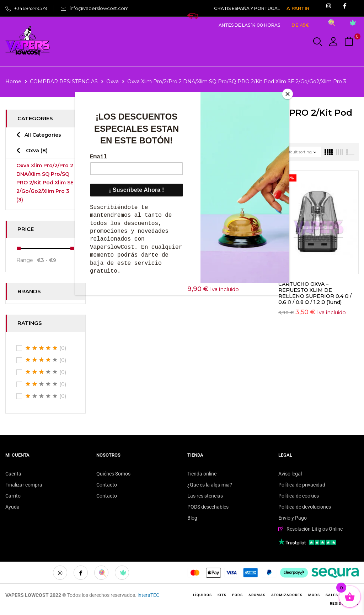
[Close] (288, 94)
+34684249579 (31, 8)
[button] (350, 42)
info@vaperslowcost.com (99, 8)
